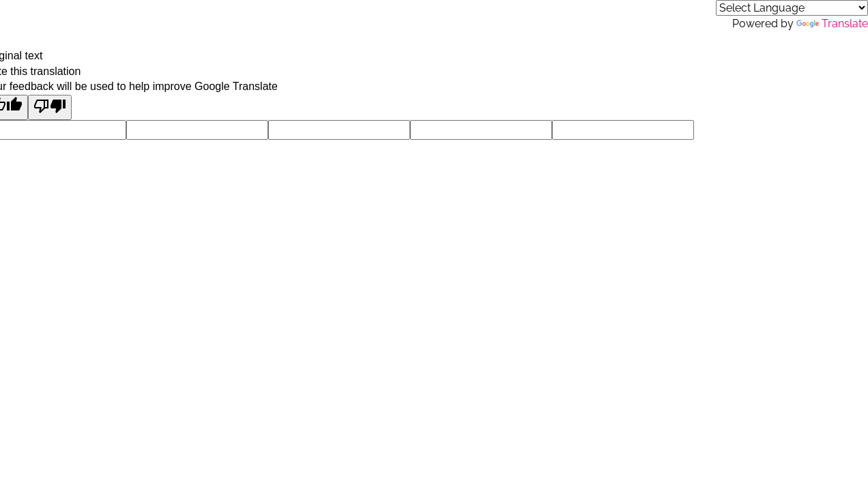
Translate (832, 24)
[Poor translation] (50, 107)
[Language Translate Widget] (792, 8)
